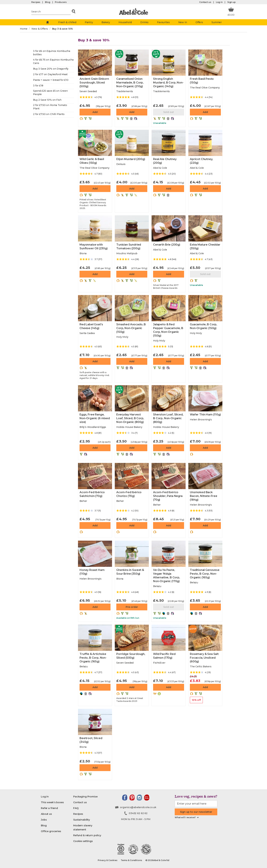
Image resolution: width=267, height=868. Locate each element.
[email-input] (196, 804)
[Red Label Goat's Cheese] (95, 308)
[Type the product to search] (51, 11)
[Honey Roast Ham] (95, 554)
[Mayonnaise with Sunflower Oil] (95, 228)
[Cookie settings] (83, 841)
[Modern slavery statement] (89, 828)
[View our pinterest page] (132, 798)
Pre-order (132, 607)
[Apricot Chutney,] (205, 143)
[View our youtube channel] (147, 798)
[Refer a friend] (49, 808)
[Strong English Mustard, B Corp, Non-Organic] (169, 63)
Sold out (169, 112)
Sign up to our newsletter (196, 812)
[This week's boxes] (52, 802)
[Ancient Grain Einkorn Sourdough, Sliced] (95, 63)
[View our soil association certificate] (133, 849)
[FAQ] (76, 808)
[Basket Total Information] (231, 11)
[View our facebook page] (125, 798)
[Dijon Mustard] (132, 143)
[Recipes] (78, 814)
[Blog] (44, 825)
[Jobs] (44, 820)
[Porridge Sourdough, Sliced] (132, 638)
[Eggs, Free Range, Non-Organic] (95, 398)
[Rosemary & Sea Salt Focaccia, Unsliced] (205, 638)
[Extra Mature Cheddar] (205, 228)
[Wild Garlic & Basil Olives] (95, 143)
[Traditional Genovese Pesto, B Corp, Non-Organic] (205, 554)
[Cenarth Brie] (169, 228)
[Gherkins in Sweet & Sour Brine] (132, 554)
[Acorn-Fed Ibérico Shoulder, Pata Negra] (169, 476)
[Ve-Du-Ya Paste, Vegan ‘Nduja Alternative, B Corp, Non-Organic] (169, 554)
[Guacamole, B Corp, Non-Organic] (205, 308)
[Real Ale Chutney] (169, 143)
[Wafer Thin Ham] (205, 398)
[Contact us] (80, 802)
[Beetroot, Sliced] (95, 722)
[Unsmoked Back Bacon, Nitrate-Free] (205, 476)
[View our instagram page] (139, 798)
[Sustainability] (82, 820)
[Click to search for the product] (73, 11)
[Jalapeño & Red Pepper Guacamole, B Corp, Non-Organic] (169, 308)
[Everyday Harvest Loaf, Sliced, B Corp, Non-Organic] (132, 398)
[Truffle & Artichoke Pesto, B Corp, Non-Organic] (95, 638)
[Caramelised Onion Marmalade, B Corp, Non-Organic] (132, 63)
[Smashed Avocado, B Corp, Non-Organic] (132, 308)
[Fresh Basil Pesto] (205, 63)
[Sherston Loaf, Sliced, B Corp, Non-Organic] (169, 398)
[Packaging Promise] (85, 797)
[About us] (46, 814)
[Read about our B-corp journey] (121, 849)
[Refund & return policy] (87, 835)
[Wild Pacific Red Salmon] (169, 638)
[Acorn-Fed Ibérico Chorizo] (132, 476)
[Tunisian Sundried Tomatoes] (132, 228)
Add (95, 112)
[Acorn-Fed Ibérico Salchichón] (95, 476)
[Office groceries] (51, 831)
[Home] (48, 22)
